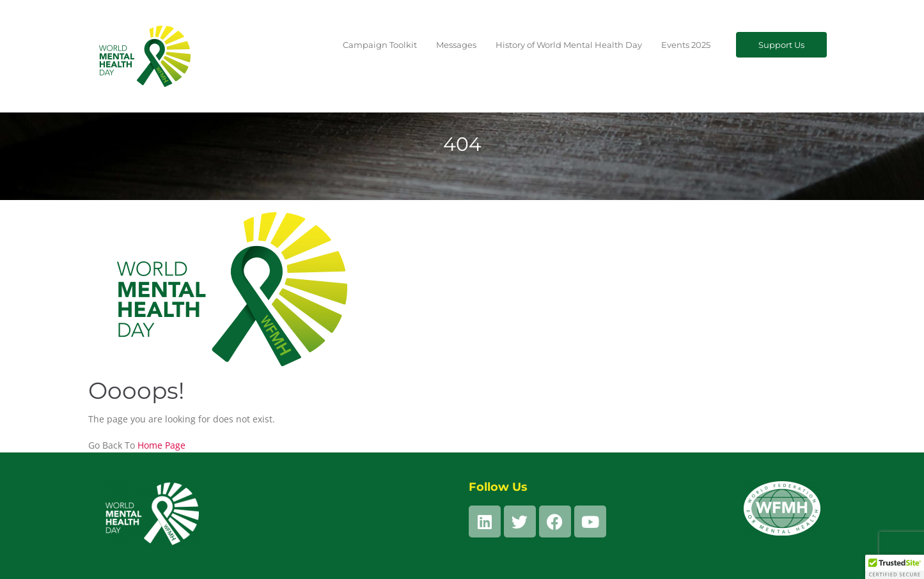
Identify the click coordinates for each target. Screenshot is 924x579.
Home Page (161, 445)
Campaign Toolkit (380, 45)
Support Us (781, 45)
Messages (456, 45)
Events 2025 (686, 45)
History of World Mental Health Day (569, 45)
